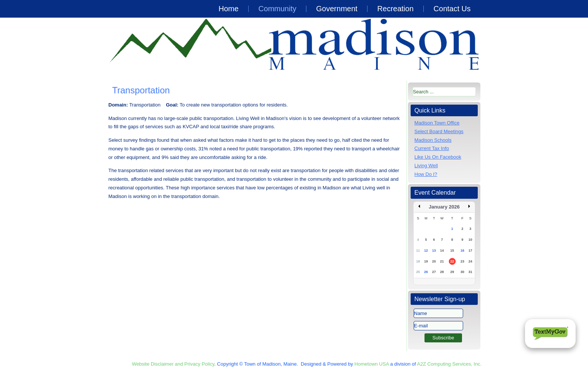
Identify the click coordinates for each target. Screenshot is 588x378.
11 (418, 250)
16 (462, 250)
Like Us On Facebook (438, 157)
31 (470, 272)
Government (337, 9)
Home (229, 9)
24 (470, 261)
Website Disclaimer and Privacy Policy (173, 364)
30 (462, 272)
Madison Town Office (437, 123)
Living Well (426, 166)
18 (418, 261)
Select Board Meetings (439, 131)
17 (470, 250)
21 (442, 261)
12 (426, 250)
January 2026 (444, 207)
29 (452, 272)
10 (470, 240)
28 (442, 272)
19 (426, 261)
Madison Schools (433, 140)
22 (452, 261)
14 (442, 250)
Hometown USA (372, 364)
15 (452, 250)
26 (426, 272)
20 (434, 261)
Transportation (141, 90)
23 (462, 261)
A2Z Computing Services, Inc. (449, 364)
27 (434, 272)
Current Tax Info (432, 148)
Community (277, 9)
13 (434, 250)
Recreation (395, 9)
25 (418, 272)
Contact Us (452, 9)
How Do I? (426, 174)
